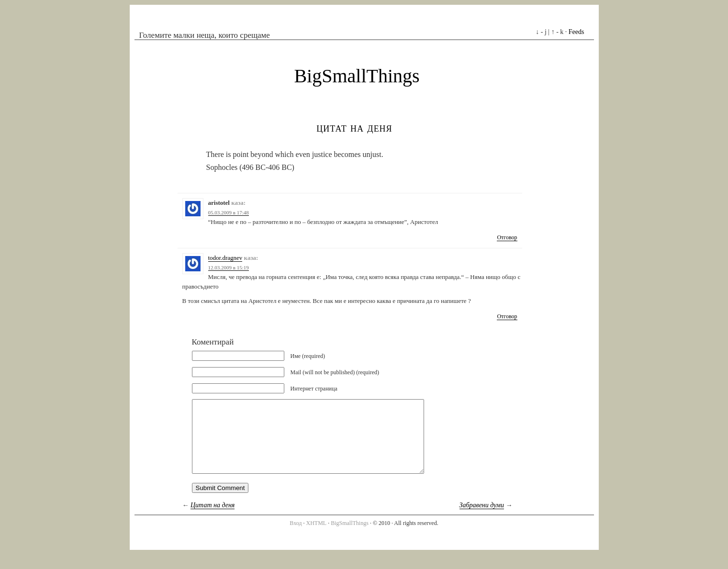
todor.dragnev (225, 258)
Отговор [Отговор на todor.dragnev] (507, 316)
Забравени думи (482, 519)
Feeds (577, 32)
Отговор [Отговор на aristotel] (507, 237)
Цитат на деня (354, 128)
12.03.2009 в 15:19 (229, 268)
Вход (296, 537)
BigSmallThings (357, 76)
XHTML (317, 537)
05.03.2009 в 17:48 (229, 212)
